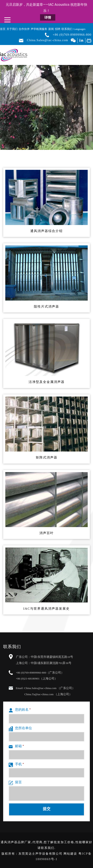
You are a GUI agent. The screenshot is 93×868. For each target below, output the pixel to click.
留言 (15, 783)
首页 (3, 29)
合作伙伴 (24, 29)
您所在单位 (20, 729)
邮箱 (16, 747)
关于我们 (12, 29)
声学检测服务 (39, 29)
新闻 (51, 29)
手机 (16, 765)
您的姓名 (20, 710)
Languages (79, 29)
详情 (48, 18)
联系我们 (67, 29)
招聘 (58, 29)
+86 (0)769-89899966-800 (72, 35)
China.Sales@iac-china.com (48, 40)
